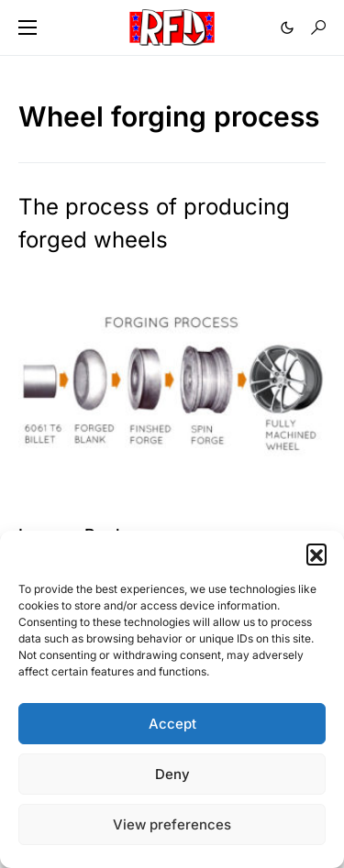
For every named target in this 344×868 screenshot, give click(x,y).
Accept (172, 724)
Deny (172, 774)
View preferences (172, 824)
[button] (316, 554)
